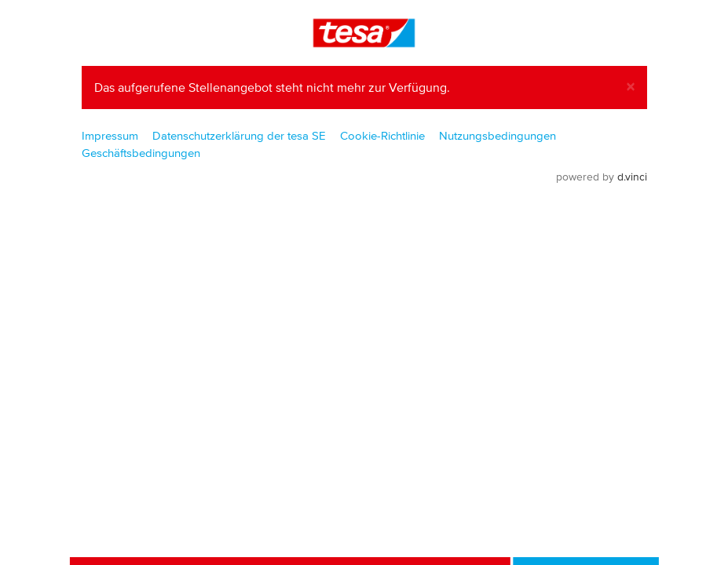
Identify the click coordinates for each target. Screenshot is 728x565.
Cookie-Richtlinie (382, 135)
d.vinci (632, 177)
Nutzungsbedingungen (498, 135)
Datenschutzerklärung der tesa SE (239, 135)
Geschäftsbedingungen (141, 153)
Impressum (110, 135)
